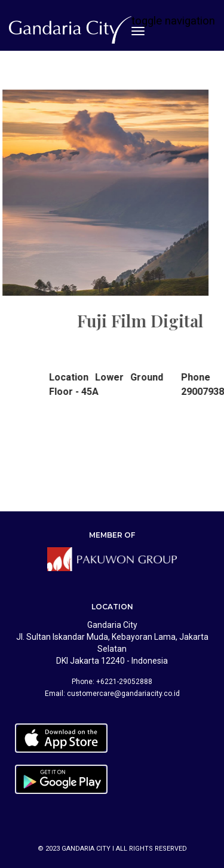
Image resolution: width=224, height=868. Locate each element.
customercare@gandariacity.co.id (123, 694)
